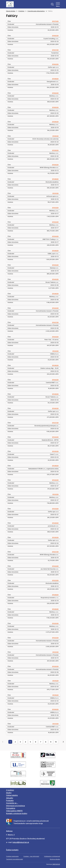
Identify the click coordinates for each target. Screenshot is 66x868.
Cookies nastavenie (12, 856)
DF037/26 (55, 423)
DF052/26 (55, 222)
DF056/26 (55, 122)
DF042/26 (55, 380)
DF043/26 (55, 337)
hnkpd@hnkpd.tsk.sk (21, 842)
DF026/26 (55, 609)
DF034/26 (55, 437)
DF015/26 (55, 681)
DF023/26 (55, 580)
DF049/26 (55, 251)
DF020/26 (55, 666)
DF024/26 (55, 566)
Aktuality (10, 798)
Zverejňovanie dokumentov (36, 11)
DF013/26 (55, 724)
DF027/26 (55, 552)
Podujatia (10, 800)
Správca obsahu (55, 859)
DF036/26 (55, 365)
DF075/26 (55, 21)
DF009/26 (55, 709)
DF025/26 (55, 623)
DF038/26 (55, 466)
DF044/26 (55, 308)
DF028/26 (55, 595)
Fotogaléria (11, 808)
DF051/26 (55, 193)
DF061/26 (55, 136)
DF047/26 (55, 322)
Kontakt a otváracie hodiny (17, 813)
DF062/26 (55, 36)
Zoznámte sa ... (12, 803)
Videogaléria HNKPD (14, 811)
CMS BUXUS (56, 864)
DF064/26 (55, 93)
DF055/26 (55, 265)
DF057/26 (55, 50)
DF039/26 (55, 394)
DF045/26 (55, 279)
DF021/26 (55, 652)
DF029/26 (55, 523)
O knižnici (21, 11)
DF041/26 (55, 351)
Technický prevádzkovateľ (15, 859)
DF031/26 (55, 494)
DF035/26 (55, 451)
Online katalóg (12, 795)
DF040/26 (55, 408)
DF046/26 (55, 294)
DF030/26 (55, 537)
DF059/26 (55, 150)
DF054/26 (55, 236)
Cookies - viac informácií (31, 856)
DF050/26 (55, 165)
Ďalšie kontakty (12, 850)
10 (56, 742)
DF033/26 (55, 509)
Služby (9, 793)
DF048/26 (55, 179)
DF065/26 (55, 107)
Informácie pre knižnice (16, 806)
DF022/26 (55, 638)
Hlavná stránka (11, 11)
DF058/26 (55, 79)
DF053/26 (55, 208)
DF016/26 (55, 695)
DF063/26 (55, 64)
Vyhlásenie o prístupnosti (52, 856)
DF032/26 (55, 480)
